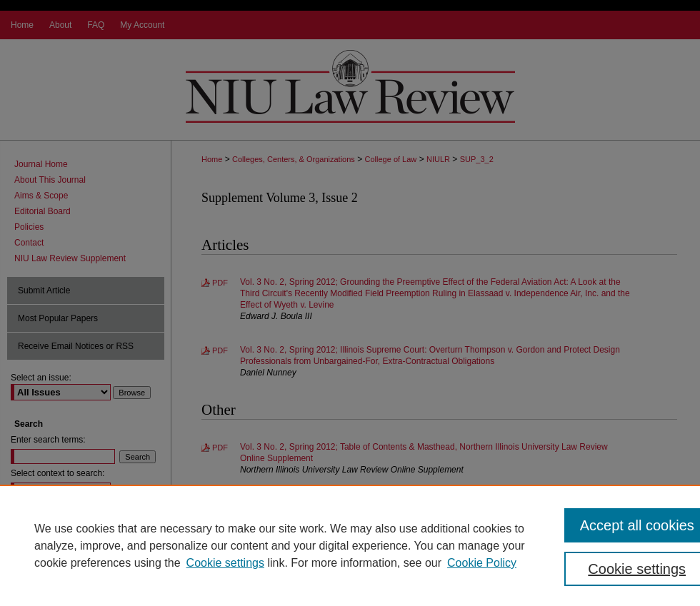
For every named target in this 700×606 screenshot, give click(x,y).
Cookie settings (225, 563)
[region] (350, 545)
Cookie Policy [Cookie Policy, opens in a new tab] (482, 563)
